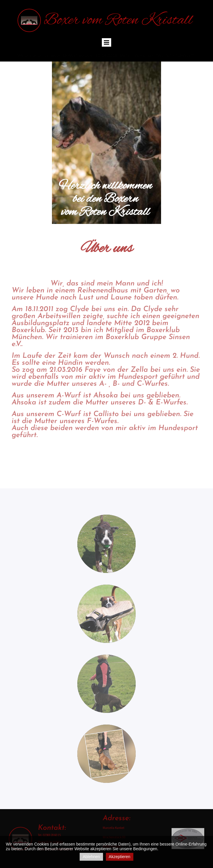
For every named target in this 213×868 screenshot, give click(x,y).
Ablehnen (91, 857)
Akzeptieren (120, 857)
